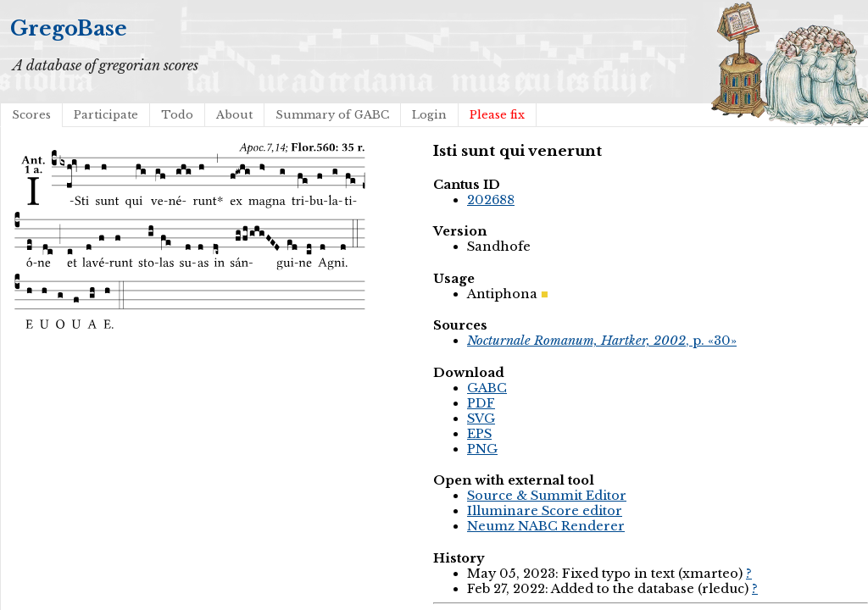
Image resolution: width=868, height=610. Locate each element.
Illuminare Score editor (545, 511)
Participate (106, 115)
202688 (491, 200)
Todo (177, 115)
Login (429, 115)
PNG (482, 449)
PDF (481, 403)
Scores (31, 115)
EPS (479, 434)
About (234, 115)
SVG (481, 419)
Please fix (497, 115)
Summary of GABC (332, 115)
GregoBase (69, 28)
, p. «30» (602, 341)
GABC (487, 388)
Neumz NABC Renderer (546, 526)
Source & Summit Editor (547, 496)
